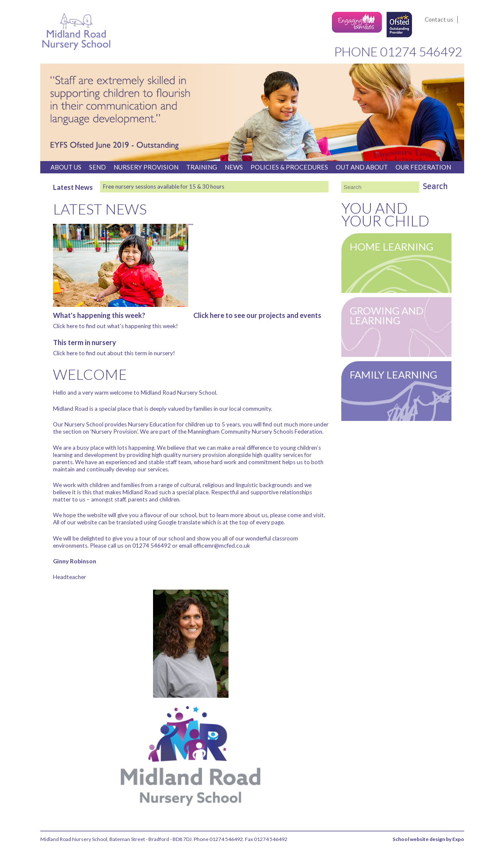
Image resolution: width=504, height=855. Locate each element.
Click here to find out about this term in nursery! (114, 353)
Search (435, 187)
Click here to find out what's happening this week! (116, 326)
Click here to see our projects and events (257, 315)
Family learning (393, 375)
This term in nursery (85, 342)
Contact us (439, 19)
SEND (97, 167)
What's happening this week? (99, 315)
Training (202, 167)
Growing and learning (387, 315)
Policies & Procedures (289, 167)
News (234, 167)
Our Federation (423, 167)
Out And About (362, 167)
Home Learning (391, 246)
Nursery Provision (146, 167)
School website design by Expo (428, 839)
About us (66, 167)
